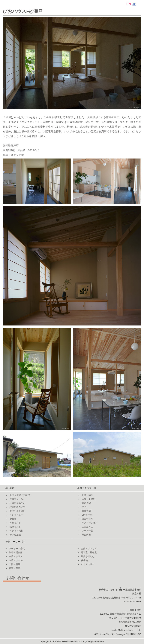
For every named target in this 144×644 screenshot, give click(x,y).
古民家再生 (87, 527)
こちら (25, 136)
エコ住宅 (86, 511)
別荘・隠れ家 (16, 553)
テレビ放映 (15, 535)
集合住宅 (86, 503)
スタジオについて (20, 495)
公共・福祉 (87, 495)
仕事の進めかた (17, 503)
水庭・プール (16, 560)
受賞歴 (13, 519)
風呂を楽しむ (88, 556)
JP (134, 4)
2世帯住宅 (87, 515)
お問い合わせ (22, 578)
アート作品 (87, 531)
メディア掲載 (16, 531)
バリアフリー (88, 564)
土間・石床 (15, 564)
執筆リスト (15, 527)
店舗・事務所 (88, 499)
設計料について (17, 507)
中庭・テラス (16, 556)
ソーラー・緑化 (17, 549)
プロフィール (16, 499)
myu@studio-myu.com (130, 622)
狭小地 (84, 560)
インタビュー (16, 515)
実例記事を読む (17, 511)
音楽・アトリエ (89, 549)
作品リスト (15, 523)
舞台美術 (86, 535)
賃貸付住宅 (87, 519)
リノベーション (90, 523)
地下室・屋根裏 (89, 553)
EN (129, 4)
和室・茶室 (15, 568)
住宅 (84, 507)
